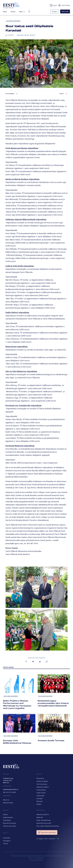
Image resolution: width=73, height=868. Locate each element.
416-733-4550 (11, 792)
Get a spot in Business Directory (48, 826)
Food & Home (41, 790)
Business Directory (10, 823)
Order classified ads (44, 820)
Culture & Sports (13, 21)
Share (64, 94)
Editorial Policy (8, 803)
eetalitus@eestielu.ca (11, 789)
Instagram (7, 841)
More (22, 12)
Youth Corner (41, 793)
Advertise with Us (43, 814)
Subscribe (65, 11)
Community (40, 796)
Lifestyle (39, 798)
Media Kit (40, 817)
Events (13, 12)
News (5, 12)
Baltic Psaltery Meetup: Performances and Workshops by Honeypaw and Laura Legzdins (17, 704)
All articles (40, 778)
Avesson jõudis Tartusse (51, 740)
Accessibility (12, 94)
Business (40, 801)
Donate (54, 11)
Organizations (8, 817)
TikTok (5, 844)
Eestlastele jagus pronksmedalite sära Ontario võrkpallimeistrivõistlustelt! (53, 703)
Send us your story (10, 826)
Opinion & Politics (43, 787)
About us (6, 800)
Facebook (6, 838)
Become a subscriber (47, 832)
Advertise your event (44, 823)
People (39, 804)
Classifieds (7, 820)
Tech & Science (42, 784)
